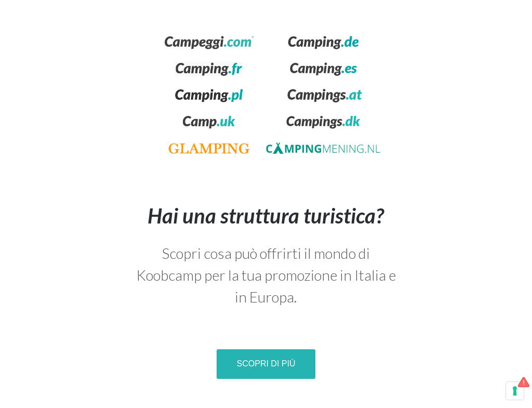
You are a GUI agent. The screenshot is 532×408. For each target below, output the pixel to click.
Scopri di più (266, 364)
